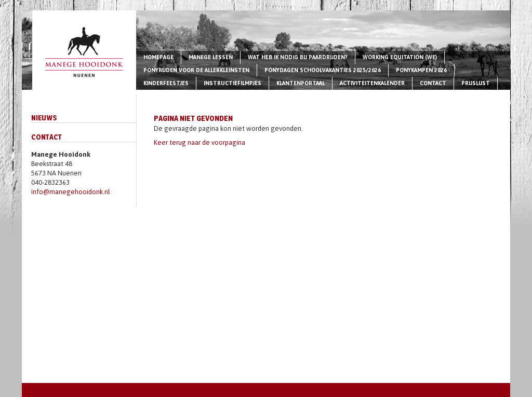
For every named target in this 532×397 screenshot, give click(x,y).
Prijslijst (476, 83)
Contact (433, 83)
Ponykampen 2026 (421, 70)
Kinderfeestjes (166, 83)
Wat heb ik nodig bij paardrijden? (298, 57)
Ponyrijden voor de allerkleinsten (196, 70)
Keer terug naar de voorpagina (199, 142)
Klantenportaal (301, 83)
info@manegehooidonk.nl (71, 192)
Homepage (158, 57)
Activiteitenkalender (372, 83)
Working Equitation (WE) (400, 57)
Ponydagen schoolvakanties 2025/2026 (323, 70)
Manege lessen (211, 57)
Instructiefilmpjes (232, 83)
